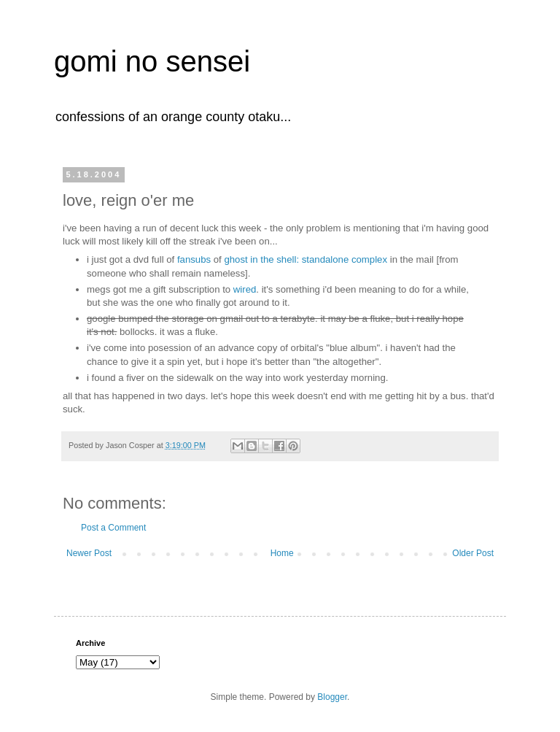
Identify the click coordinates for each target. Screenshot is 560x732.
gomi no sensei (152, 61)
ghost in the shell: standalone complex (306, 259)
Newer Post (89, 553)
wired (245, 289)
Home (282, 553)
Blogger (332, 697)
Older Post (473, 553)
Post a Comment (113, 528)
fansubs (194, 259)
